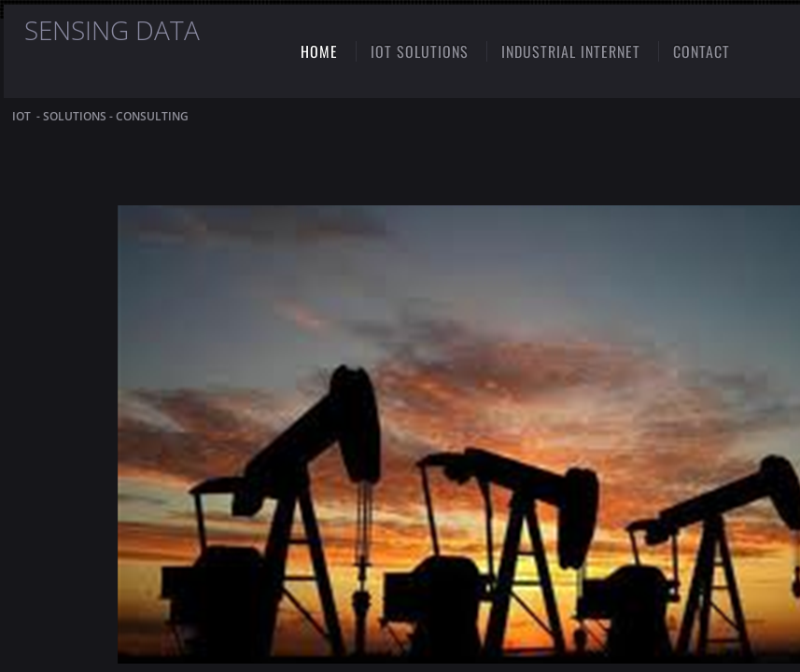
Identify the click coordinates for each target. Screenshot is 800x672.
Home (319, 51)
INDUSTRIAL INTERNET (571, 51)
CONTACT (702, 51)
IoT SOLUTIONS (420, 51)
